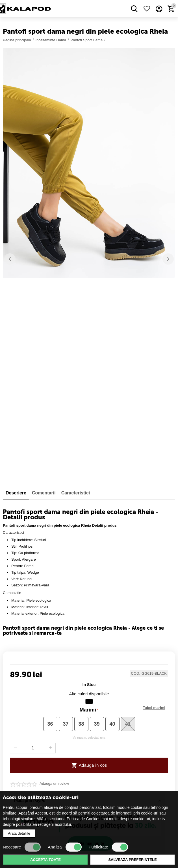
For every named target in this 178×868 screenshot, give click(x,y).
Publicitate (108, 847)
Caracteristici (76, 493)
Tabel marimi (154, 708)
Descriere (16, 493)
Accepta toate (45, 860)
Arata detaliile (19, 833)
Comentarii (44, 493)
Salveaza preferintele (132, 860)
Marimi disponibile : (154, 708)
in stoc (89, 685)
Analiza (65, 847)
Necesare (22, 847)
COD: (136, 674)
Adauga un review (54, 784)
